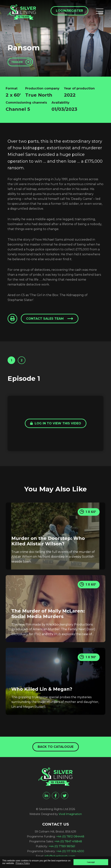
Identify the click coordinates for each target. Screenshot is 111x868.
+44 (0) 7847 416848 (68, 841)
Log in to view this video (56, 423)
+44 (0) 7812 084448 (70, 836)
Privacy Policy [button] (23, 863)
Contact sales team (45, 319)
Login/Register (69, 11)
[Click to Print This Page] (12, 319)
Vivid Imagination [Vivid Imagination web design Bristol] (70, 814)
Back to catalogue (56, 747)
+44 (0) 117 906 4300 (70, 851)
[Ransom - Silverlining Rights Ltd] (22, 12)
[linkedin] (46, 796)
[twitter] (65, 796)
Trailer (17, 62)
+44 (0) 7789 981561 (62, 846)
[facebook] (55, 796)
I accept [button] (91, 862)
